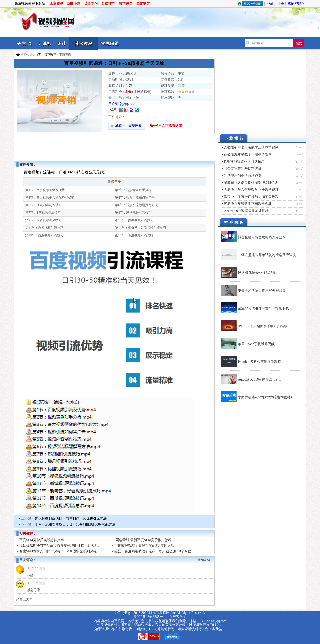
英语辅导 (108, 4)
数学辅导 (126, 4)
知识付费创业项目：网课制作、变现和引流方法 (71, 518)
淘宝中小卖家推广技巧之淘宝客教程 (251, 197)
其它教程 (84, 43)
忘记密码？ (296, 4)
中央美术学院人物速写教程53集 (262, 291)
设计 (62, 43)
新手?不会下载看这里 (166, 126)
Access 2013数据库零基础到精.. (247, 211)
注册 (280, 4)
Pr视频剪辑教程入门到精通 (244, 161)
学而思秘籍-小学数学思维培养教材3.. (266, 397)
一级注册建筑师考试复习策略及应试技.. (268, 255)
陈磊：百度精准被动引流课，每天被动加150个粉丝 (153, 551)
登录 (270, 4)
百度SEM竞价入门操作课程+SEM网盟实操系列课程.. (59, 551)
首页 (38, 55)
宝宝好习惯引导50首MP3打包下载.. (264, 308)
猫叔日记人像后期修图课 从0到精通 (251, 183)
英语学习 (91, 4)
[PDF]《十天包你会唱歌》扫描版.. (263, 326)
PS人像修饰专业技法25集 (257, 273)
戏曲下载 (74, 4)
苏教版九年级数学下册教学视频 (248, 154)
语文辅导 (143, 4)
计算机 (45, 43)
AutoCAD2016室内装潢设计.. (259, 380)
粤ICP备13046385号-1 (150, 617)
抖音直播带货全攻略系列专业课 (262, 237)
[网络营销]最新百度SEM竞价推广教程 (143, 540)
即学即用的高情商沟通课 (243, 176)
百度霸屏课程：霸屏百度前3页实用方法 (144, 546)
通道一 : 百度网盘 (127, 126)
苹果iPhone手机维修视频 (256, 344)
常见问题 (110, 43)
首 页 (27, 43)
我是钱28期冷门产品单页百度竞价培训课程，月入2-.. (59, 546)
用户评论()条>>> (122, 104)
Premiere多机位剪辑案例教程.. (260, 362)
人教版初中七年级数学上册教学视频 (251, 147)
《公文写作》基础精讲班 (243, 168)
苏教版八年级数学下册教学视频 (248, 204)
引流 (129, 86)
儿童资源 (56, 4)
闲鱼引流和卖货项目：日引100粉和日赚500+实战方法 (75, 524)
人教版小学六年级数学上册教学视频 (251, 190)
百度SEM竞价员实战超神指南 (42, 540)
